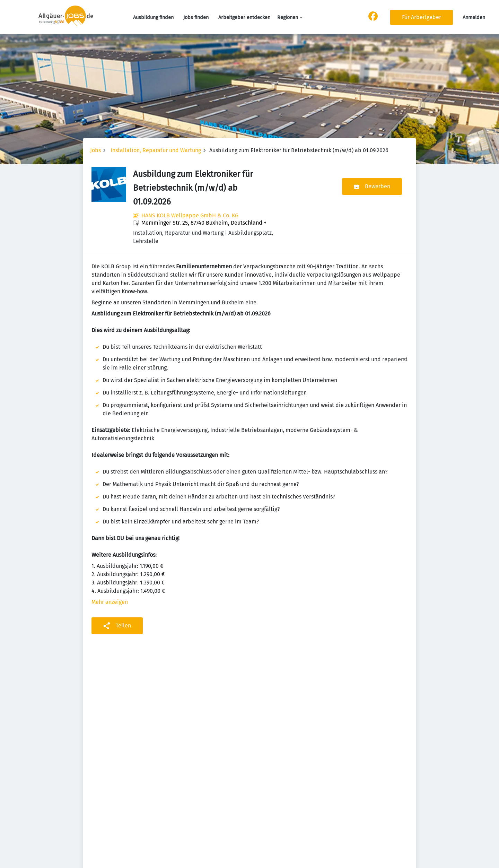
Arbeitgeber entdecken (244, 18)
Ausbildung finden (153, 18)
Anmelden (474, 18)
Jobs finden (196, 18)
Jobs (95, 150)
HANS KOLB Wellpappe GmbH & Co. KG (190, 215)
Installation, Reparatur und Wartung (156, 150)
